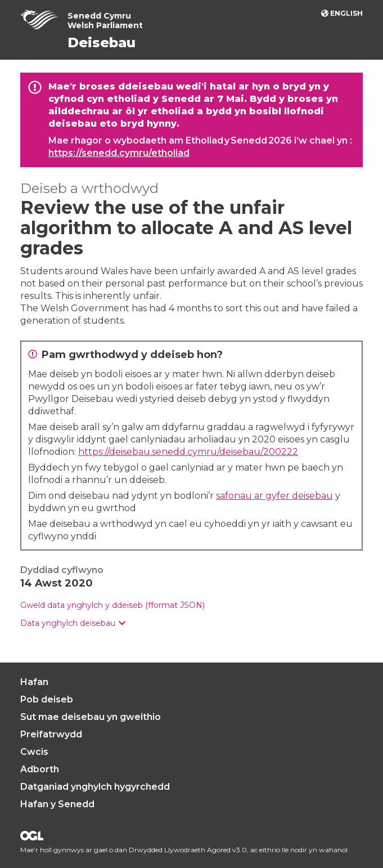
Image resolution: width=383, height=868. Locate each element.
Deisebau (102, 42)
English (346, 13)
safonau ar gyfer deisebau (274, 496)
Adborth (40, 769)
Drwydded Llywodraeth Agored (32, 836)
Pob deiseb (47, 699)
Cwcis (34, 752)
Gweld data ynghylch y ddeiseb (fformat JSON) (112, 605)
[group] (191, 623)
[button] (73, 623)
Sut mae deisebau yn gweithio (91, 717)
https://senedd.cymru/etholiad (119, 153)
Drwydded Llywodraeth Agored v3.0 (188, 850)
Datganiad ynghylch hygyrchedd (95, 787)
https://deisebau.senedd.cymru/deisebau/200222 (188, 452)
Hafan (34, 682)
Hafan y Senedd (57, 804)
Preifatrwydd (51, 734)
